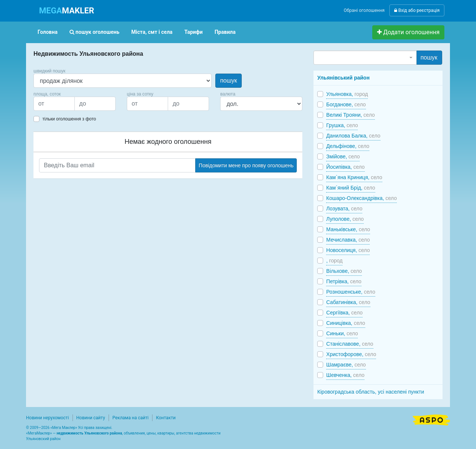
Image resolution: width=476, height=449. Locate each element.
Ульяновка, (347, 94)
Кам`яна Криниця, (354, 177)
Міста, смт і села (152, 32)
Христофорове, (351, 354)
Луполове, (345, 219)
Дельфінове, (348, 146)
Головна (48, 32)
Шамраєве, (346, 365)
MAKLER (67, 11)
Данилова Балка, (353, 136)
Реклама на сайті (130, 418)
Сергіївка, (344, 313)
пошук (229, 80)
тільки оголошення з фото (69, 119)
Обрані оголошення (364, 10)
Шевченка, (345, 375)
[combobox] (365, 58)
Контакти (166, 418)
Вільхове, (344, 271)
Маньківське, (348, 229)
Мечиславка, (348, 240)
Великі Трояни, (350, 115)
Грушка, (342, 125)
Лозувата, (344, 209)
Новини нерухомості (47, 418)
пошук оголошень (94, 32)
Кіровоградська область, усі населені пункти (371, 392)
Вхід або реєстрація (417, 10)
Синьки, (342, 333)
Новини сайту (91, 418)
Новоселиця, (348, 250)
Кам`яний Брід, (351, 188)
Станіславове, (350, 344)
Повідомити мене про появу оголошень (246, 165)
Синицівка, (345, 323)
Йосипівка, (345, 167)
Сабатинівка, (348, 302)
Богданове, (346, 104)
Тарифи (194, 32)
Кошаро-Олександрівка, (361, 198)
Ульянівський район (343, 78)
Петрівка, (344, 281)
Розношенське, (351, 292)
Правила (225, 32)
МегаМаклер (39, 433)
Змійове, (343, 156)
